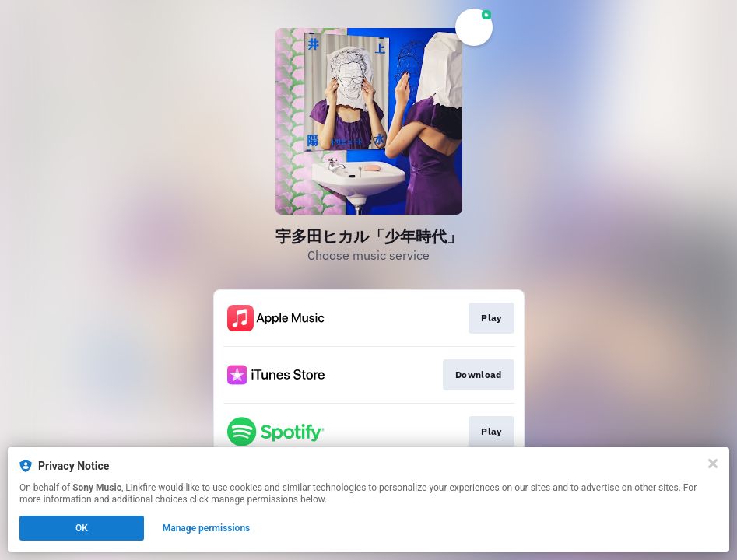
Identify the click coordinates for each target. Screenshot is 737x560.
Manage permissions (207, 528)
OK (82, 528)
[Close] (713, 464)
